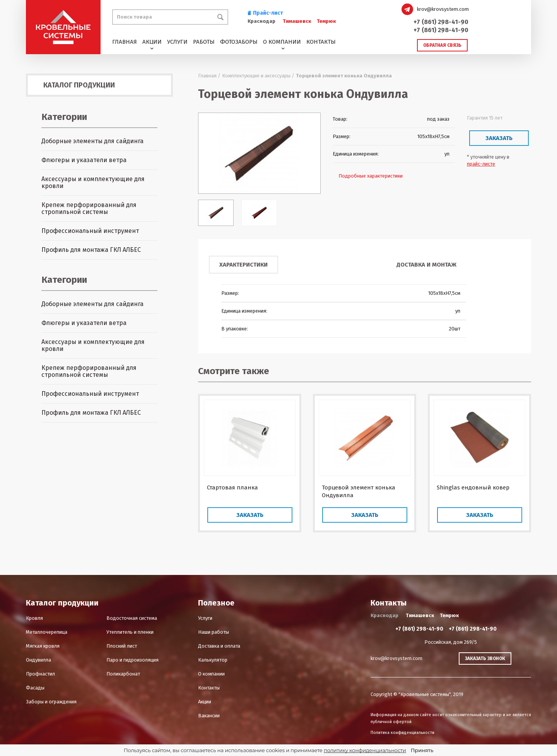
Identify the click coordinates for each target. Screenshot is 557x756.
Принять (422, 750)
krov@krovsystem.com (443, 9)
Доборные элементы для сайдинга (92, 141)
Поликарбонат (123, 674)
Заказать (499, 138)
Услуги (177, 42)
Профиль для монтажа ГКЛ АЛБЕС (91, 250)
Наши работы (214, 632)
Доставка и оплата (219, 646)
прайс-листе (481, 164)
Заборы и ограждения (51, 702)
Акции (152, 42)
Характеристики (243, 265)
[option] (259, 153)
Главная (125, 42)
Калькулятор (213, 660)
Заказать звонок (485, 659)
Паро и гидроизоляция (132, 660)
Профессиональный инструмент (90, 231)
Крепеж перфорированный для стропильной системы (89, 208)
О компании (282, 42)
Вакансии (209, 716)
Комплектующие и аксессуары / (258, 76)
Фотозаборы (239, 42)
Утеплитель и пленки (130, 632)
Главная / (209, 76)
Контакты (321, 42)
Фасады (35, 688)
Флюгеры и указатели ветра (84, 160)
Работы (204, 42)
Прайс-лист (265, 13)
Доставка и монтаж (426, 265)
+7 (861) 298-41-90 (441, 22)
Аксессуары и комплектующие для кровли (93, 182)
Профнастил (40, 674)
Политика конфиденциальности (402, 733)
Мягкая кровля (43, 646)
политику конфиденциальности (365, 750)
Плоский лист (122, 646)
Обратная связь (442, 45)
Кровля (34, 618)
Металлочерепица (47, 632)
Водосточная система (132, 618)
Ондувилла (38, 660)
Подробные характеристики (371, 176)
